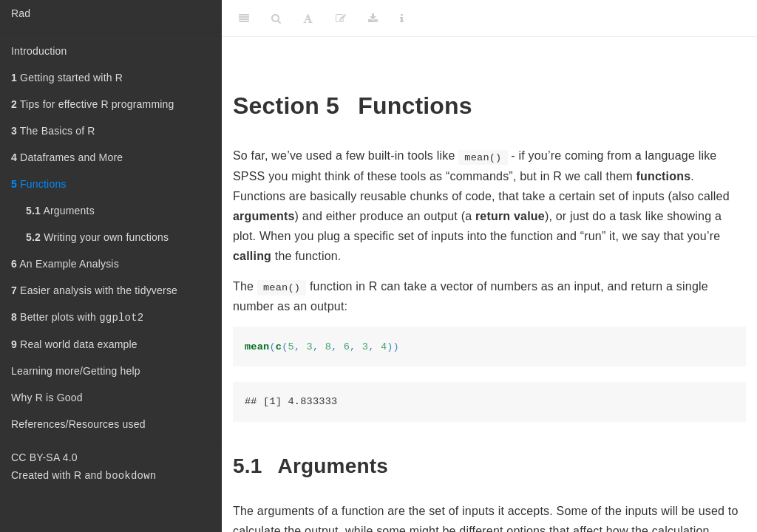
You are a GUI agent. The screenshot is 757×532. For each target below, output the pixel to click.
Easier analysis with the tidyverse (94, 290)
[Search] (276, 18)
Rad (21, 13)
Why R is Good (47, 399)
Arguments (60, 211)
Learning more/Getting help (76, 372)
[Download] (373, 18)
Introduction (39, 51)
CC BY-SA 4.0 (44, 459)
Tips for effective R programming (93, 104)
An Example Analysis (65, 264)
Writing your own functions (97, 237)
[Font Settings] (308, 18)
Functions (39, 184)
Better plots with (77, 318)
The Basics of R (53, 131)
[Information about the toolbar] (402, 18)
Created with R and (84, 478)
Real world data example (74, 346)
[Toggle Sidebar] (244, 18)
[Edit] (341, 18)
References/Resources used (78, 426)
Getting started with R (67, 78)
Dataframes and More (67, 157)
